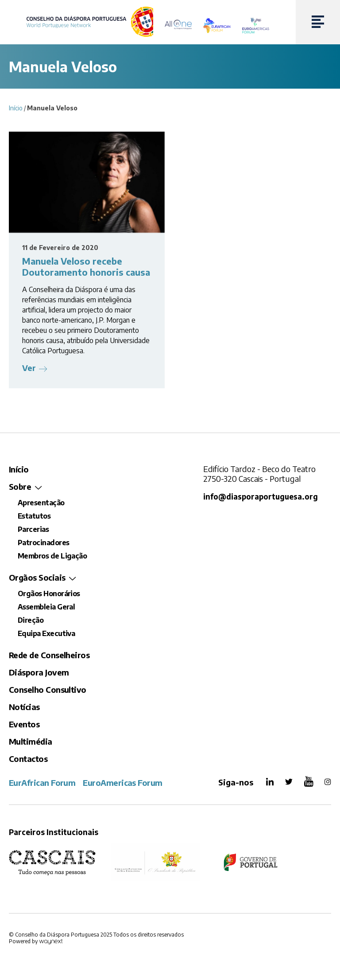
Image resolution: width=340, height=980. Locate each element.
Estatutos (34, 516)
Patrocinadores (43, 543)
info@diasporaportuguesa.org (261, 497)
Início (16, 108)
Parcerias (33, 529)
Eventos (24, 724)
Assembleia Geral (46, 607)
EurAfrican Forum (42, 783)
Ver (29, 368)
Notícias (24, 707)
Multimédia (31, 741)
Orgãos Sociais (37, 577)
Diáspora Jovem (39, 672)
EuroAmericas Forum (122, 783)
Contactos (28, 759)
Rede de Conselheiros (49, 655)
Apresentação (41, 503)
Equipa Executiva (46, 633)
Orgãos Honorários (49, 593)
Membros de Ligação (52, 556)
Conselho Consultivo (48, 689)
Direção (31, 620)
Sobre (20, 486)
